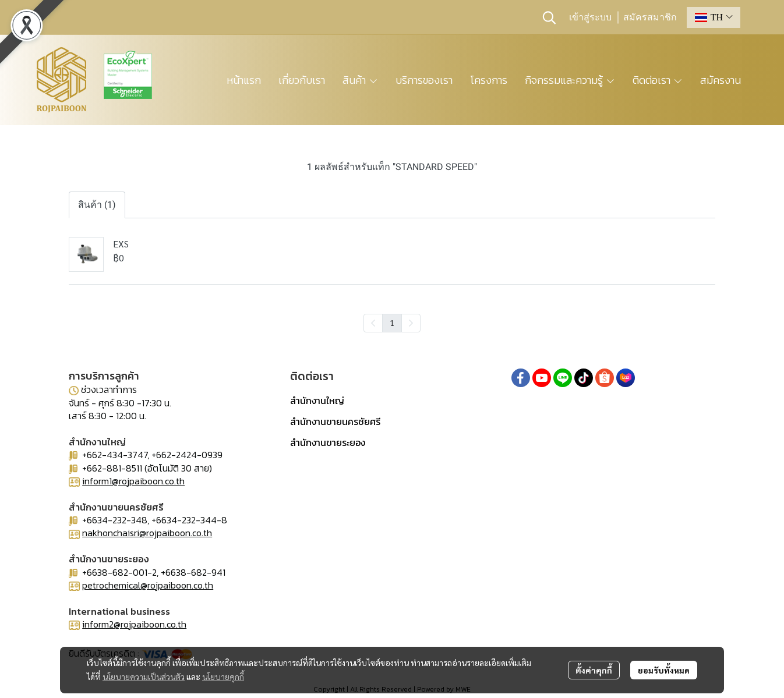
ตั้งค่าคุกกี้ (594, 670)
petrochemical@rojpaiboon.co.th (148, 585)
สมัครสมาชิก (650, 17)
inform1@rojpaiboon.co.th (133, 481)
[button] (549, 17)
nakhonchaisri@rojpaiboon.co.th (147, 533)
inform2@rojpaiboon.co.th (134, 624)
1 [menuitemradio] (392, 323)
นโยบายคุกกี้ (223, 676)
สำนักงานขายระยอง (328, 442)
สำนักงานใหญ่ (317, 401)
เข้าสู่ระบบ (590, 17)
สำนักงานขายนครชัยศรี (335, 421)
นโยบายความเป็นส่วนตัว (144, 676)
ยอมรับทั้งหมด (664, 670)
